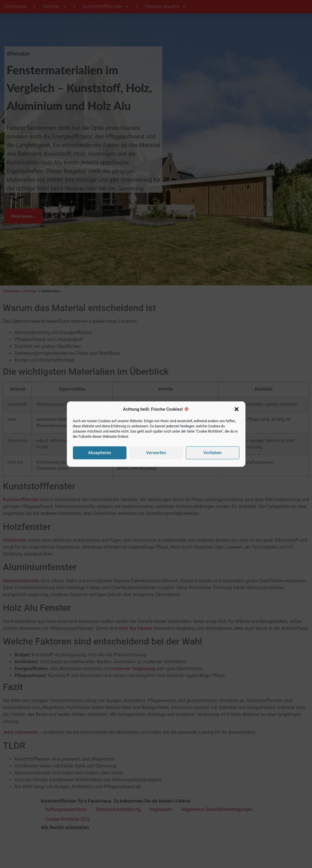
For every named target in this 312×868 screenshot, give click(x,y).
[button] (237, 409)
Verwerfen (156, 453)
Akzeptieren (99, 453)
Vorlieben (213, 453)
